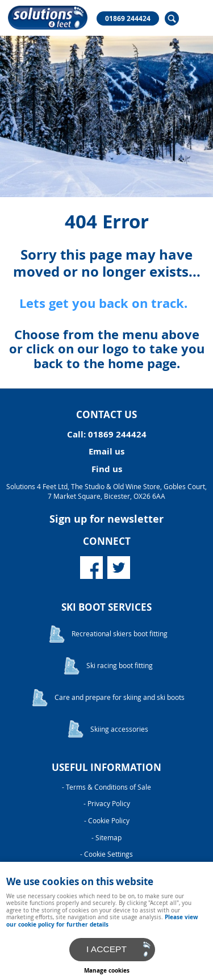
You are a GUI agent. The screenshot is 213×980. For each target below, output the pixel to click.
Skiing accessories (119, 729)
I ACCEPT (106, 949)
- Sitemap (106, 838)
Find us (107, 469)
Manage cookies (107, 970)
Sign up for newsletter (106, 519)
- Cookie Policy (107, 821)
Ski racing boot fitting (120, 666)
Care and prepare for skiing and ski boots (120, 697)
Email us (106, 451)
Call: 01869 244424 (107, 434)
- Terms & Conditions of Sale (106, 787)
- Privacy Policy (107, 804)
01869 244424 (128, 19)
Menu (193, 18)
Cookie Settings (108, 854)
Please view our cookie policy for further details (102, 920)
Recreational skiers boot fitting (120, 634)
